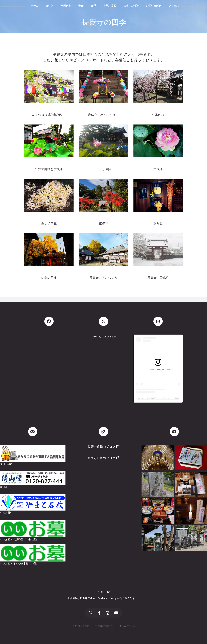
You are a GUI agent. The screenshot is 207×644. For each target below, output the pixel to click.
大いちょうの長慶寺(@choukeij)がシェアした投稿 (158, 398)
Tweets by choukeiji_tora (103, 337)
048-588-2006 (129, 626)
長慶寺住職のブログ (103, 447)
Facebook (103, 598)
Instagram (115, 598)
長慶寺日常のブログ (103, 458)
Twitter (92, 598)
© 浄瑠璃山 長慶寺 (81, 626)
